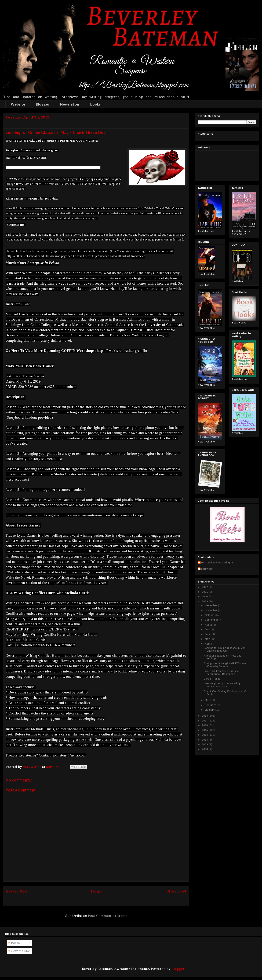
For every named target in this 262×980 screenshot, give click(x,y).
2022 (205, 587)
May (208, 639)
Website (18, 104)
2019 (205, 601)
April (208, 644)
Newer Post (17, 891)
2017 (205, 721)
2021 (205, 592)
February (211, 705)
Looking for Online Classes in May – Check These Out (226, 649)
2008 (205, 749)
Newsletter (70, 104)
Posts (14, 943)
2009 (205, 744)
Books (96, 104)
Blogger (43, 104)
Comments (18, 951)
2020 (205, 597)
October (210, 615)
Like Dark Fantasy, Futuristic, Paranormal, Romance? (222, 673)
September (212, 620)
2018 (205, 716)
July (208, 629)
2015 (205, 730)
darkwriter (207, 569)
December (212, 605)
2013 (205, 740)
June (208, 634)
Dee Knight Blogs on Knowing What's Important (222, 685)
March (209, 700)
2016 (205, 725)
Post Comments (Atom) (107, 916)
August (210, 625)
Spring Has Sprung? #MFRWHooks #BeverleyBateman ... (225, 665)
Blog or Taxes (212, 679)
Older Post (176, 891)
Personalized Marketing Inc (218, 563)
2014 (205, 735)
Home (97, 891)
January (210, 710)
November (212, 610)
